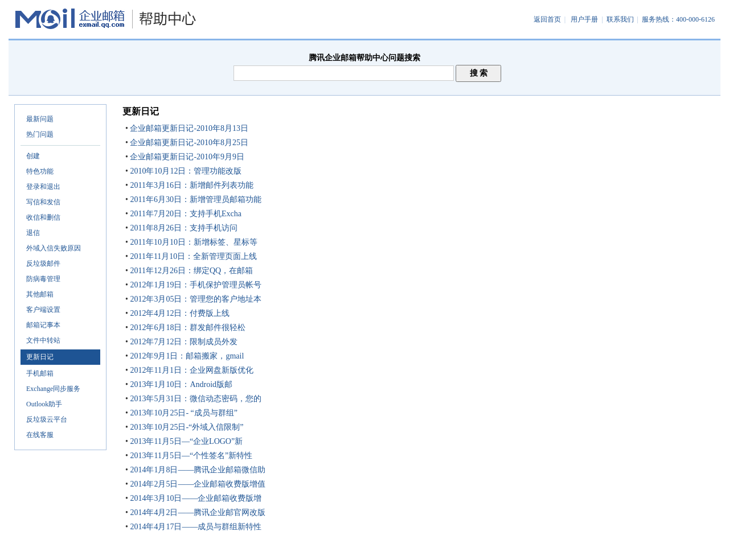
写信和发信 (43, 202)
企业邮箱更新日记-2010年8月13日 (188, 128)
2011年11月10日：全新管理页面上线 (193, 256)
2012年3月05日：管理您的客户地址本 (195, 299)
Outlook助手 (44, 404)
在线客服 (40, 435)
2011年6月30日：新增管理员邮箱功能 (195, 199)
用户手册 (584, 19)
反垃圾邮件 (43, 263)
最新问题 (40, 119)
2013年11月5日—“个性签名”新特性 (190, 456)
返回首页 (547, 19)
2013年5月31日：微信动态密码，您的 (195, 399)
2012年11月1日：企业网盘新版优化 (191, 370)
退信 (33, 233)
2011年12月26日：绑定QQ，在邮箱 (191, 271)
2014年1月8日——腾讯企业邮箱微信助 (197, 470)
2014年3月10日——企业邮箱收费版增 (195, 498)
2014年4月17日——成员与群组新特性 (195, 527)
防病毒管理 (43, 279)
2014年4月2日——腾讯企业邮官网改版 (197, 512)
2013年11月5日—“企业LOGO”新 (185, 441)
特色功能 (40, 171)
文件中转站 (43, 340)
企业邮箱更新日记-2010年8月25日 (188, 143)
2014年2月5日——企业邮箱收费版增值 (197, 484)
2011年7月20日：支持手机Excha (185, 214)
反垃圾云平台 (47, 419)
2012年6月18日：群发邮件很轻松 (187, 328)
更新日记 (40, 357)
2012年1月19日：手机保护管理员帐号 (195, 285)
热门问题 (40, 134)
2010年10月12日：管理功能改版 (185, 171)
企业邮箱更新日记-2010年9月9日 (186, 157)
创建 (33, 156)
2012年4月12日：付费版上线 (179, 313)
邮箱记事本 (43, 325)
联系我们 (620, 19)
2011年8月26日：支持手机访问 (183, 228)
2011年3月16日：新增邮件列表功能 (191, 185)
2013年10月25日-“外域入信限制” (186, 427)
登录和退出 (43, 187)
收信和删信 (43, 217)
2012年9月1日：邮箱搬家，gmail (186, 356)
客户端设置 (43, 310)
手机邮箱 (40, 373)
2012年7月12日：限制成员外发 (183, 342)
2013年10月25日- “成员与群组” (183, 413)
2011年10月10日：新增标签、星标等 (193, 242)
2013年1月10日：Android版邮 (180, 384)
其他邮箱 (40, 294)
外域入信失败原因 (54, 248)
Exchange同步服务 (53, 389)
